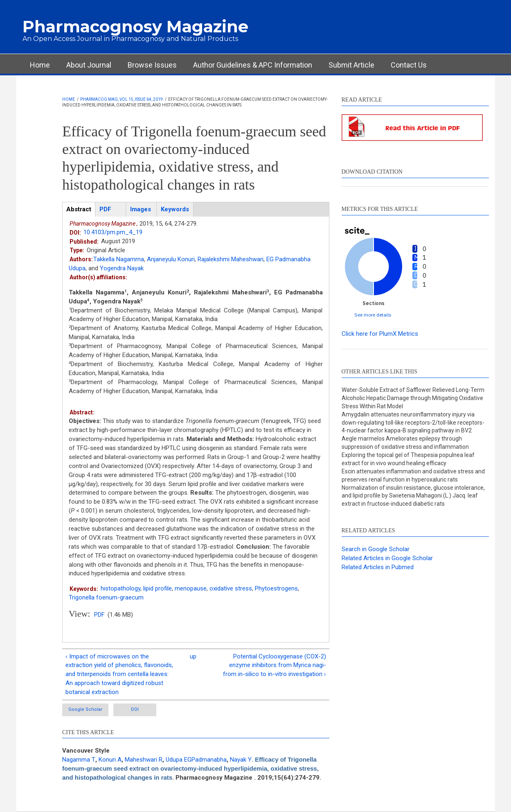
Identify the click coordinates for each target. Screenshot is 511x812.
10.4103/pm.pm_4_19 (113, 232)
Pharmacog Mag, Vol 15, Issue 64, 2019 (122, 99)
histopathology (120, 588)
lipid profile (158, 588)
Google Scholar (85, 709)
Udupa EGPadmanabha (196, 760)
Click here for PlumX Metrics (380, 334)
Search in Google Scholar (376, 549)
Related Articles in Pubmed (378, 567)
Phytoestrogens (276, 588)
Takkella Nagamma (119, 259)
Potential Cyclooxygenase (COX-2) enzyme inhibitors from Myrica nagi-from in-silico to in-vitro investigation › (275, 665)
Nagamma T (79, 760)
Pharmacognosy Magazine (135, 26)
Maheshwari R (144, 760)
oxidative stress (231, 588)
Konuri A (110, 760)
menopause (191, 588)
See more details (373, 315)
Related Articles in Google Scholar (387, 558)
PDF (99, 615)
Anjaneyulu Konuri (171, 259)
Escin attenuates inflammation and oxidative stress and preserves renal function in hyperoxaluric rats (413, 475)
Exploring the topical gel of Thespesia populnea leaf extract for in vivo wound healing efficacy (408, 459)
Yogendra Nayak (122, 268)
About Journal (89, 65)
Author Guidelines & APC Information (253, 65)
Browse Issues (152, 65)
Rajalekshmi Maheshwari (231, 259)
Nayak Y (241, 760)
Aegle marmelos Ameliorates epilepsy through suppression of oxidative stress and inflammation (405, 443)
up (193, 656)
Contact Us (409, 65)
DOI (135, 709)
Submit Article (351, 65)
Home (40, 65)
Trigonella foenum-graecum (106, 597)
